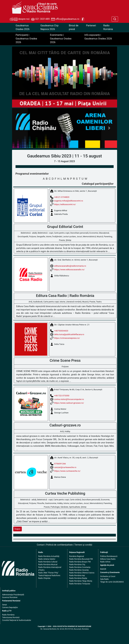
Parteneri (91, 26)
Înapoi (18, 529)
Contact (41, 545)
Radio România (108, 27)
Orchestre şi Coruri (108, 576)
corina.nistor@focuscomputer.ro (69, 399)
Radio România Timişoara (80, 584)
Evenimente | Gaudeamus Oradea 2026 (61, 39)
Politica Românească (109, 556)
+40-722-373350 (62, 395)
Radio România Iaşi (77, 575)
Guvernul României (10, 597)
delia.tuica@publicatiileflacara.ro (69, 334)
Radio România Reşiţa (78, 578)
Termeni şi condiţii (83, 545)
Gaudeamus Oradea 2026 (23, 27)
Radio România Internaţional (50, 567)
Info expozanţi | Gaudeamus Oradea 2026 (98, 37)
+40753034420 (61, 331)
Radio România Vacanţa (79, 570)
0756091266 (60, 464)
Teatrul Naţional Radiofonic (49, 575)
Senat (4, 605)
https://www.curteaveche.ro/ (67, 471)
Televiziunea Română (11, 618)
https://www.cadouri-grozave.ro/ (69, 403)
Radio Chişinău (44, 578)
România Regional (77, 556)
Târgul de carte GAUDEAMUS (112, 582)
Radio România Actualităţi (49, 556)
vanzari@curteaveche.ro (65, 467)
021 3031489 (40, 19)
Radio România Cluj (77, 565)
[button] (20, 128)
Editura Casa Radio (108, 559)
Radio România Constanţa (80, 567)
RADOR (103, 569)
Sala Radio (105, 579)
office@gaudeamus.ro (65, 19)
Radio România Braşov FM (80, 562)
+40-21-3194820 (62, 197)
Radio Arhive (105, 562)
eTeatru (41, 570)
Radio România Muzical (48, 565)
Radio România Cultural (48, 562)
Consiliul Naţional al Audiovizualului (17, 620)
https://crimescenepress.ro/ (67, 338)
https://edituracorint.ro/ (65, 204)
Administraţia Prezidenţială (13, 595)
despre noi (20, 19)
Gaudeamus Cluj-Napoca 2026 (50, 27)
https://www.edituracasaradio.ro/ (69, 269)
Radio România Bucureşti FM (81, 559)
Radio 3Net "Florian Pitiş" (48, 573)
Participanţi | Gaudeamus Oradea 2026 (26, 39)
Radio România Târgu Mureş (81, 581)
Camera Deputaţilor (10, 607)
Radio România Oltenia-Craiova (82, 573)
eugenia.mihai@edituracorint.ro (69, 201)
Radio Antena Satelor (47, 559)
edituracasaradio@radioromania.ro (70, 266)
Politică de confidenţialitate (59, 545)
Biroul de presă (74, 27)
